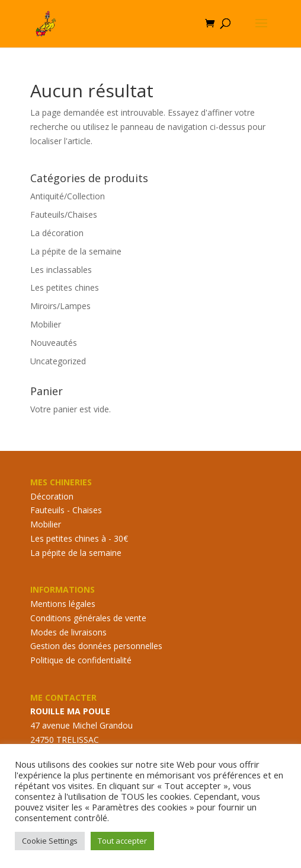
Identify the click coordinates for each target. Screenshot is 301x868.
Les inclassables (61, 270)
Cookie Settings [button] (50, 841)
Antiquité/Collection (68, 196)
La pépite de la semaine (76, 251)
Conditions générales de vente (88, 618)
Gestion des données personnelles (96, 646)
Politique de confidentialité (81, 660)
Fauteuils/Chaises (64, 214)
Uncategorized (58, 361)
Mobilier (46, 324)
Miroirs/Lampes (60, 306)
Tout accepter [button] (122, 841)
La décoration (57, 233)
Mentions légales (63, 604)
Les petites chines (65, 287)
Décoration (52, 496)
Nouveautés (54, 343)
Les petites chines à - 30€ (79, 538)
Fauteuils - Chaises (66, 510)
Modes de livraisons (68, 632)
